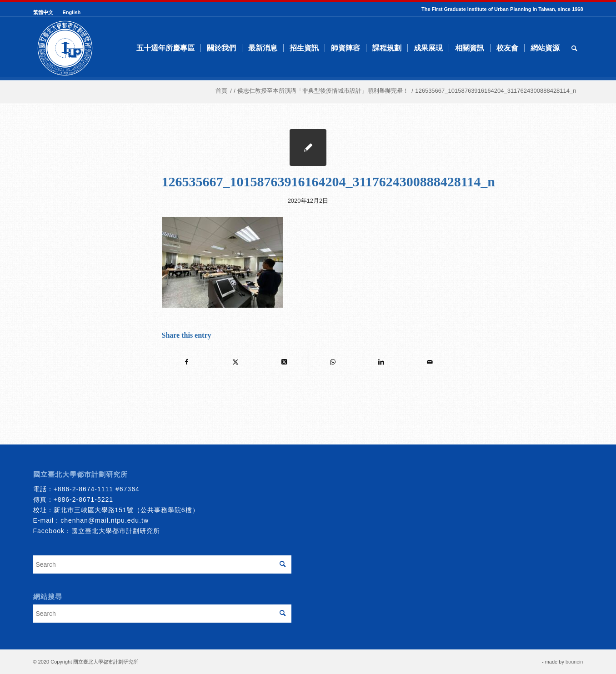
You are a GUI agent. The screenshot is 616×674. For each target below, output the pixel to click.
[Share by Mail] (430, 362)
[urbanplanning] (65, 48)
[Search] (574, 48)
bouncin (574, 662)
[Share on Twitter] (235, 362)
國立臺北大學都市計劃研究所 (116, 531)
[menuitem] (46, 12)
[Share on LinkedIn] (381, 362)
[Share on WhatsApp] (333, 362)
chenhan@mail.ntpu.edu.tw (105, 520)
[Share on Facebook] (187, 362)
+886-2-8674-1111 (84, 489)
